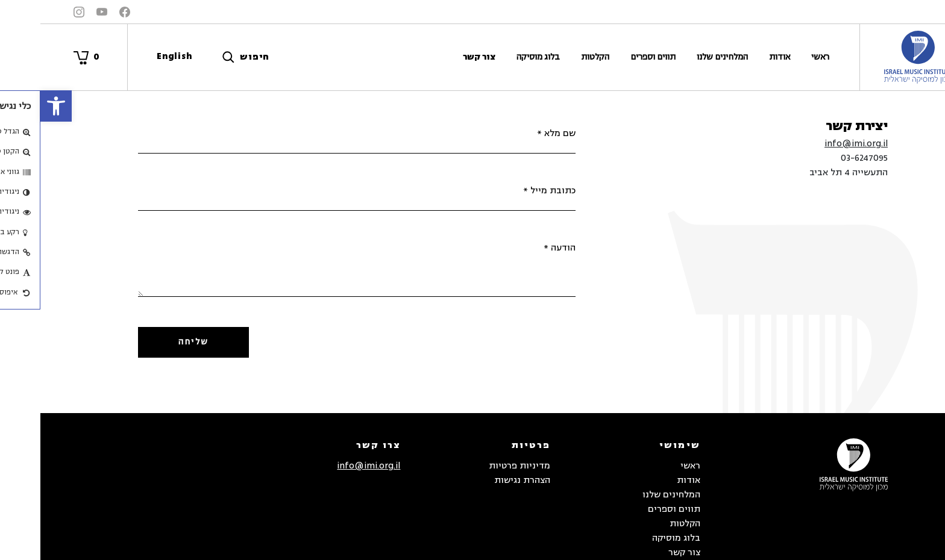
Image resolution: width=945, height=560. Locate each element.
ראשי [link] (780, 57)
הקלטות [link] (555, 57)
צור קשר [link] (439, 57)
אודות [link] (739, 57)
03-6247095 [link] (824, 158)
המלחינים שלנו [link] (682, 57)
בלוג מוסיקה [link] (498, 57)
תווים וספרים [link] (613, 57)
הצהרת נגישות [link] (482, 480)
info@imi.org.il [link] (816, 144)
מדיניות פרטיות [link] (479, 466)
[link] (16, 106)
